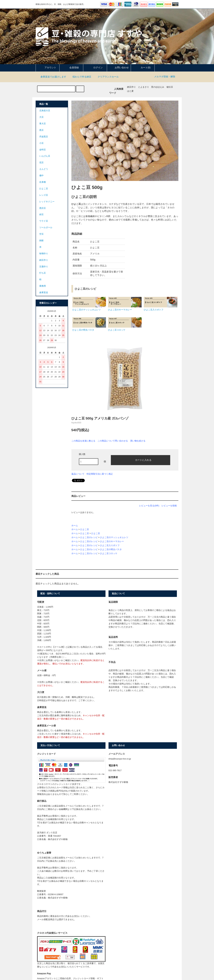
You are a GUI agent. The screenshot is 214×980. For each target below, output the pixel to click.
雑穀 (41, 241)
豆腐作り (44, 267)
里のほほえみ (158, 87)
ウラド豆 (44, 221)
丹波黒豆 (44, 137)
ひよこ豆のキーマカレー (112, 541)
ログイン (95, 67)
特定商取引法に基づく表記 (100, 474)
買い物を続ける (138, 441)
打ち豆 (43, 273)
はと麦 (130, 91)
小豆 (41, 143)
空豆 (41, 234)
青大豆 (43, 124)
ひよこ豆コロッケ (109, 553)
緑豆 (41, 215)
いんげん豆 (45, 156)
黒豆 (41, 130)
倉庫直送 (44, 293)
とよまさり (144, 87)
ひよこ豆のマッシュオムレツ (114, 537)
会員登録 (71, 67)
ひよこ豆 (85, 529)
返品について (78, 474)
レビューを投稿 (169, 506)
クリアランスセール (106, 77)
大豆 (41, 117)
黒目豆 (43, 208)
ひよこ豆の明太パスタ (111, 549)
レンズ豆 (44, 195)
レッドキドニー (47, 202)
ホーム (75, 526)
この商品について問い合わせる (113, 441)
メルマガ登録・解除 (165, 77)
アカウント (47, 67)
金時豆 (43, 150)
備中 (41, 176)
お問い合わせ (119, 67)
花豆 (41, 163)
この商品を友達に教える (83, 441)
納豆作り (131, 87)
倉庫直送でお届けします (51, 77)
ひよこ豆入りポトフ (110, 545)
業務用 (43, 286)
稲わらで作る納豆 (80, 77)
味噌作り (44, 254)
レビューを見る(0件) (149, 506)
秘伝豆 (170, 87)
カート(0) (143, 67)
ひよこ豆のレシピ (89, 537)
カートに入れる (140, 460)
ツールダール (46, 228)
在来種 (43, 182)
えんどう (44, 169)
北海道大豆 (45, 111)
